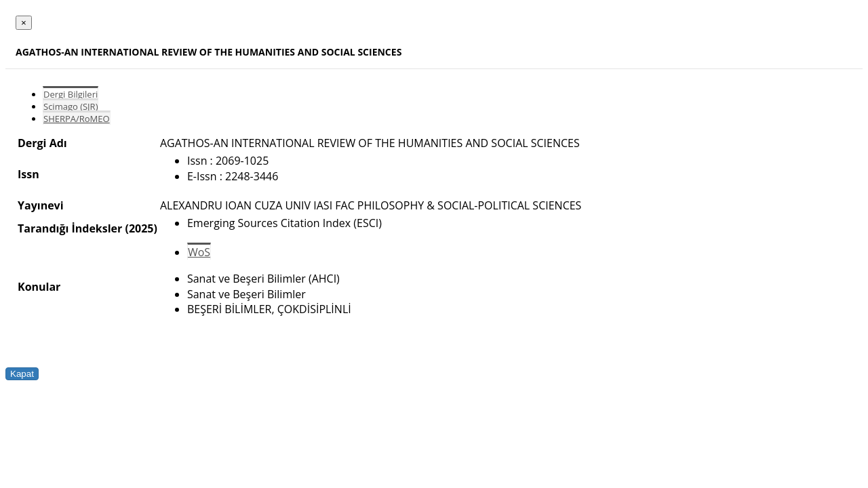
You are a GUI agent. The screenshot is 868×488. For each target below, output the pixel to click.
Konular (39, 287)
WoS (199, 252)
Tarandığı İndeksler (70, 228)
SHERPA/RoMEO (77, 119)
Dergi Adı (42, 143)
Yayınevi (41, 205)
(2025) (141, 228)
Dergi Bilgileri (71, 94)
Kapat (22, 374)
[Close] (24, 23)
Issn (28, 174)
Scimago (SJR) (71, 106)
